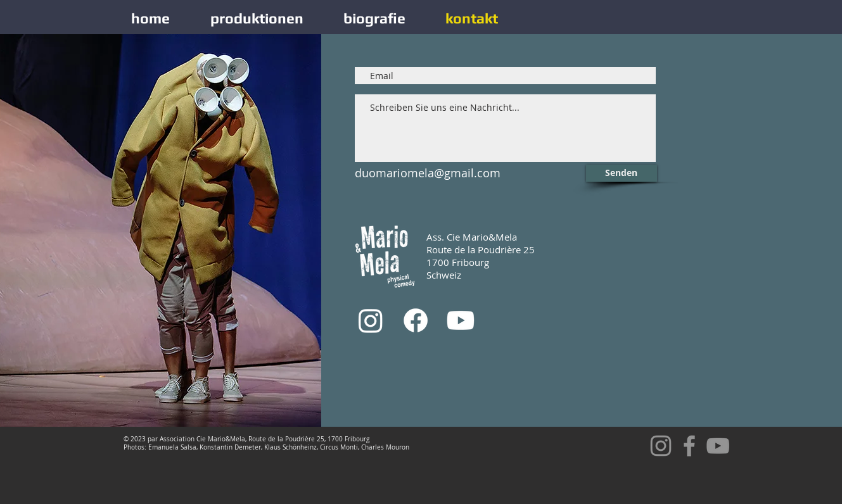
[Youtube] (461, 320)
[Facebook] (416, 320)
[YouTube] (718, 446)
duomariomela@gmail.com (428, 173)
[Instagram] (371, 320)
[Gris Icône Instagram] (661, 446)
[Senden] (622, 173)
